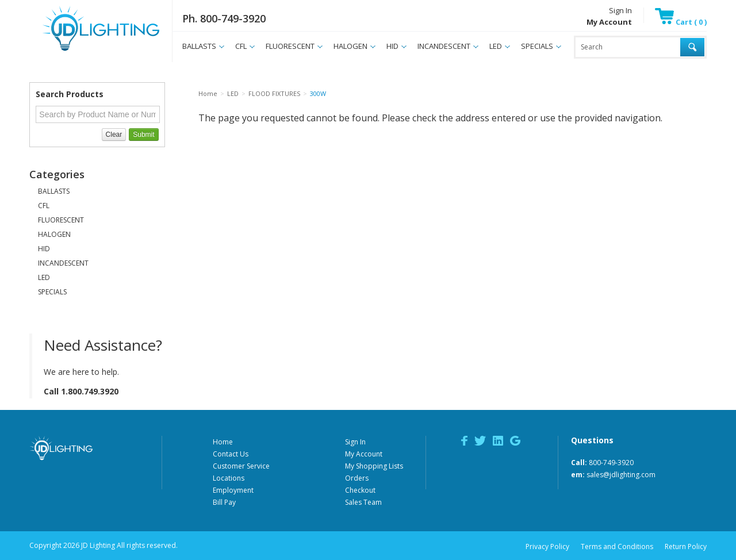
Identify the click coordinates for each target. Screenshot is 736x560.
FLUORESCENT (290, 46)
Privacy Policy (547, 546)
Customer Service (241, 466)
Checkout (360, 490)
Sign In (620, 10)
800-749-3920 (611, 463)
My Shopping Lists (374, 466)
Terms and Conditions (617, 546)
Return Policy (686, 546)
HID (392, 46)
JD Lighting (86, 51)
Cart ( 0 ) (681, 22)
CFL (241, 46)
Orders (357, 478)
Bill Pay (224, 502)
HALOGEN (350, 46)
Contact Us (231, 454)
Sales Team (363, 502)
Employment (233, 490)
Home (223, 442)
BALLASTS (199, 46)
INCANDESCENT (444, 46)
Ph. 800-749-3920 (224, 18)
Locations (229, 478)
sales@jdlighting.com (621, 475)
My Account (364, 454)
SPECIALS (537, 46)
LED (496, 46)
